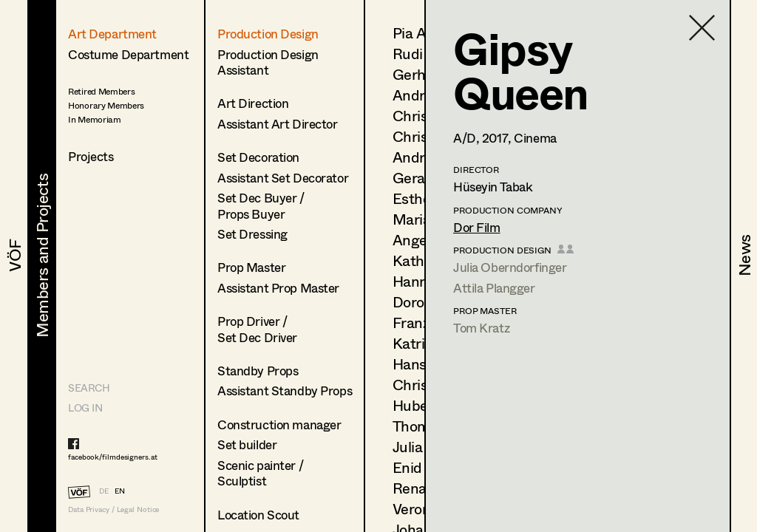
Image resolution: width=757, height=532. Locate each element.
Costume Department (128, 54)
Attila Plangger (494, 288)
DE (104, 491)
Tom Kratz (481, 328)
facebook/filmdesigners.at (113, 457)
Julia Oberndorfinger (510, 267)
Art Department (112, 34)
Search (89, 388)
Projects (91, 156)
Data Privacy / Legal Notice (113, 509)
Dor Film (477, 227)
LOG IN (85, 407)
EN (120, 491)
